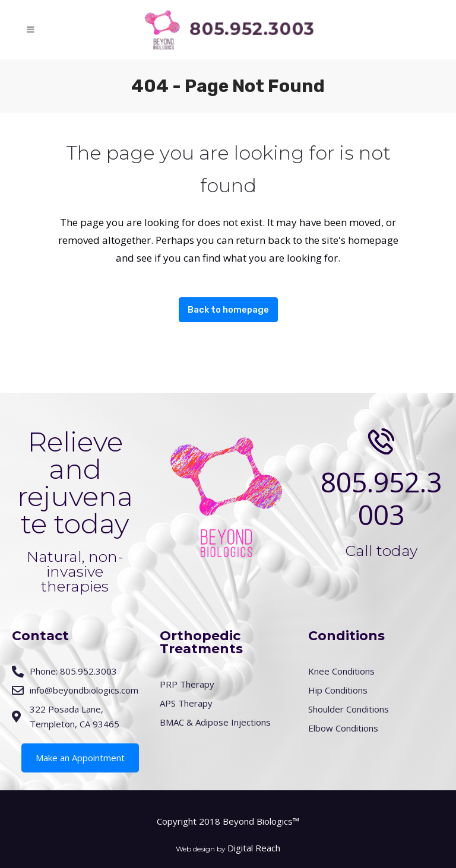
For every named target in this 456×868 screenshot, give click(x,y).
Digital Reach (254, 848)
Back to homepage (228, 310)
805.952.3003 (381, 498)
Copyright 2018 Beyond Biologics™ (228, 821)
